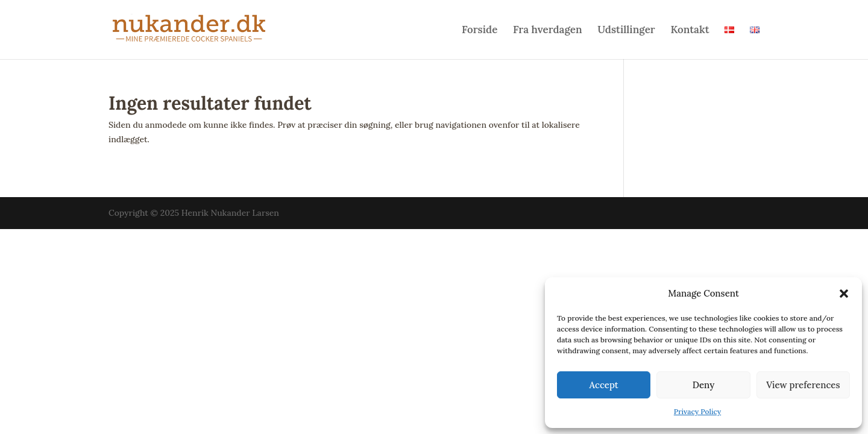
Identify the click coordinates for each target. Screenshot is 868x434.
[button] (844, 294)
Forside (480, 31)
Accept (604, 385)
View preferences (803, 385)
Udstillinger (626, 31)
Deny (704, 385)
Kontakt (690, 31)
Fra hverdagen (548, 31)
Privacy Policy (697, 411)
